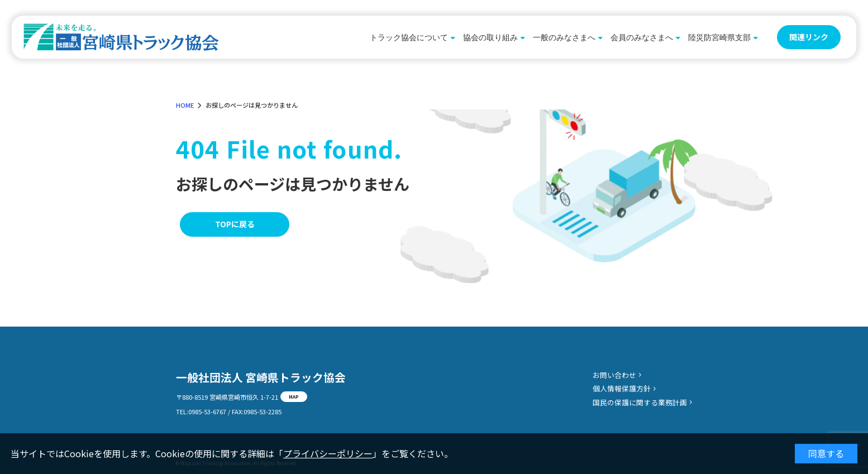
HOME (185, 105)
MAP (294, 396)
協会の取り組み (490, 37)
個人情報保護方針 (622, 388)
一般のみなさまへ (564, 37)
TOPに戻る (235, 224)
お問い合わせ (614, 375)
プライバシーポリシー (328, 453)
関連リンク (809, 37)
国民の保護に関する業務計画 (640, 402)
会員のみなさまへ (642, 37)
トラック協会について (409, 37)
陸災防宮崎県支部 (719, 37)
